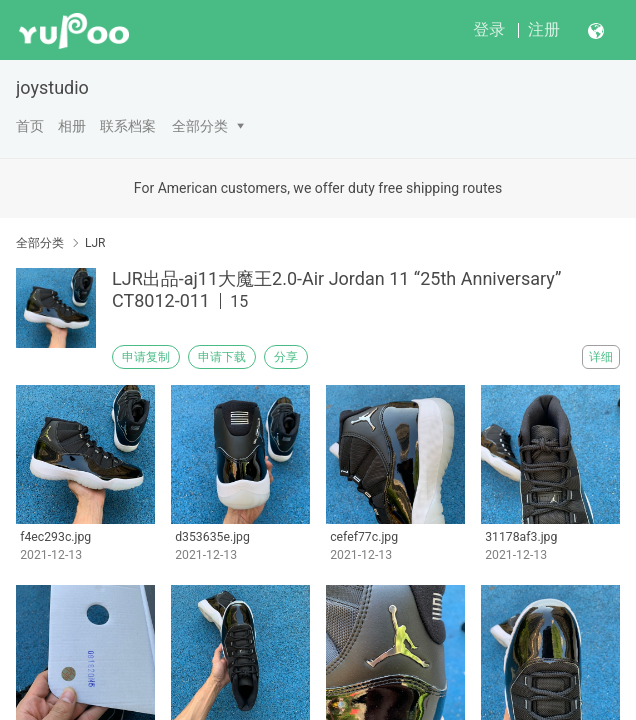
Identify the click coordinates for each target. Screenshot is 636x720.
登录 (489, 29)
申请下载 (222, 357)
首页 (30, 126)
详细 (601, 357)
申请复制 (146, 357)
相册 (72, 126)
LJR (95, 243)
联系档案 (128, 126)
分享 (286, 357)
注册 (544, 29)
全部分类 (200, 126)
